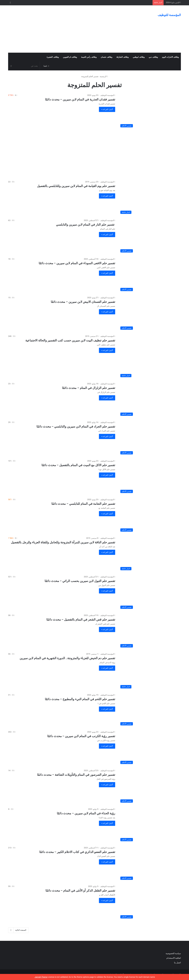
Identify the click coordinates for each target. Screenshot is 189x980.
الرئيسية (104, 76)
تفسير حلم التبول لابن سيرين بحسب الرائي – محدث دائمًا (80, 581)
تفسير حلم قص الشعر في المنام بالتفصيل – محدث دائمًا (81, 620)
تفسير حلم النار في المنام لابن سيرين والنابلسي (86, 225)
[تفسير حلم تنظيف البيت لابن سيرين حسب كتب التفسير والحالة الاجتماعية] (150, 357)
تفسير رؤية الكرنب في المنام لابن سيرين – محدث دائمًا (81, 736)
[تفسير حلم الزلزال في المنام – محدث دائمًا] (150, 400)
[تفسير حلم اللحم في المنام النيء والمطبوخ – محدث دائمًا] (150, 710)
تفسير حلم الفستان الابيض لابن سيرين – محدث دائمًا (83, 302)
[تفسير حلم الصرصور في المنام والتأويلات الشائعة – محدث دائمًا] (150, 787)
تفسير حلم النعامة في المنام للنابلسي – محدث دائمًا (83, 504)
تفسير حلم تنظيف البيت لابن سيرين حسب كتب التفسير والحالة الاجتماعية (70, 340)
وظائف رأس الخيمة (89, 57)
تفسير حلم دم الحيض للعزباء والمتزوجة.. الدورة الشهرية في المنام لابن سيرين (67, 658)
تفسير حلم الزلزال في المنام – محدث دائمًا (89, 388)
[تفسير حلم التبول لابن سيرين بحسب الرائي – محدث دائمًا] (150, 593)
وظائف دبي (153, 57)
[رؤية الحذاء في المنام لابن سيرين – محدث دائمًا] (150, 825)
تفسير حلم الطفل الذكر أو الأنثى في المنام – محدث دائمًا (80, 891)
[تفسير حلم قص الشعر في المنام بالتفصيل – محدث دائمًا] (150, 631)
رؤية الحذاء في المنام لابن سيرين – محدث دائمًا (86, 813)
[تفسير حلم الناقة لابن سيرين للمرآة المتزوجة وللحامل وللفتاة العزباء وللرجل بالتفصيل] (150, 554)
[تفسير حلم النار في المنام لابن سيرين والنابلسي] (150, 236)
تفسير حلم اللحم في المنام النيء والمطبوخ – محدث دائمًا (80, 699)
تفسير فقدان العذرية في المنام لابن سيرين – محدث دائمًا (80, 99)
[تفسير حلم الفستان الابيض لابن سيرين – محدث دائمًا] (150, 314)
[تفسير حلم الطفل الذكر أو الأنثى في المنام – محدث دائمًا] (150, 902)
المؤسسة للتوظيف (107, 95)
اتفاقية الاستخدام (174, 958)
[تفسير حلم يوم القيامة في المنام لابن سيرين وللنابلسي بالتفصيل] (150, 198)
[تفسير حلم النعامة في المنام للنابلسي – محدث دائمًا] (150, 516)
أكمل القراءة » (107, 109)
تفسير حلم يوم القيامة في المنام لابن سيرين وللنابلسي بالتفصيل (76, 186)
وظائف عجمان (106, 57)
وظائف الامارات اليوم (170, 57)
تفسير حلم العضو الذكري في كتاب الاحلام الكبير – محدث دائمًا (77, 852)
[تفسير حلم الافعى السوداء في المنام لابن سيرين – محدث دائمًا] (150, 275)
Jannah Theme (41, 977)
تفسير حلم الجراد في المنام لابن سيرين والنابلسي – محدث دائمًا (76, 426)
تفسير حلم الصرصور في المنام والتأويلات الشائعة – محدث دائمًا (76, 775)
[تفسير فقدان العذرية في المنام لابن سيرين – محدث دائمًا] (150, 111)
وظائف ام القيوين (70, 57)
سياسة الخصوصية (173, 953)
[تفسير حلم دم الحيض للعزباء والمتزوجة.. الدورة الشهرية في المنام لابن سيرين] (150, 671)
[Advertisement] (65, 29)
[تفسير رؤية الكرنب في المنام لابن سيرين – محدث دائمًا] (150, 748)
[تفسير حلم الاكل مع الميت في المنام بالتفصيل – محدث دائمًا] (150, 477)
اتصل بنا (177, 963)
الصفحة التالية (18, 930)
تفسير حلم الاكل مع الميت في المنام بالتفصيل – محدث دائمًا (78, 465)
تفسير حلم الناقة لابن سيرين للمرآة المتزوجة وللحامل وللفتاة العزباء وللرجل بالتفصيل (63, 542)
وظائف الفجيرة (53, 57)
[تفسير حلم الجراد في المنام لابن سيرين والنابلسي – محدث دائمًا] (150, 438)
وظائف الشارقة (122, 57)
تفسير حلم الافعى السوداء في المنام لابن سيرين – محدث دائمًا (77, 263)
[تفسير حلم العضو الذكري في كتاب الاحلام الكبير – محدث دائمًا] (150, 864)
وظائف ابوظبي (139, 57)
